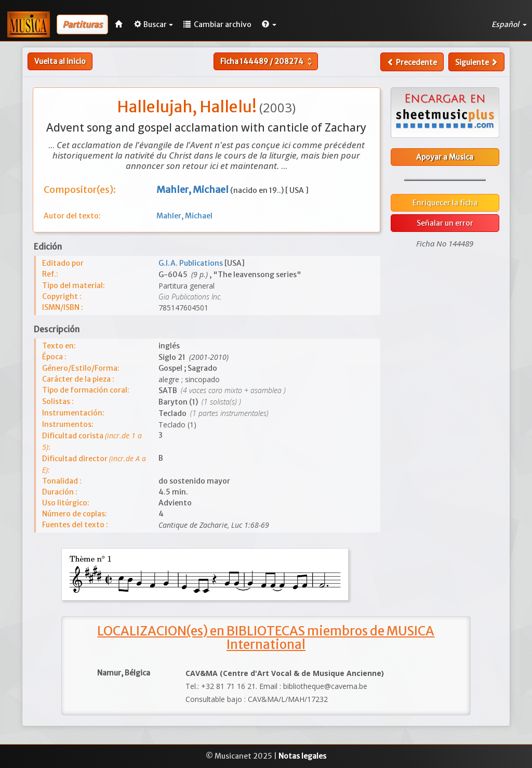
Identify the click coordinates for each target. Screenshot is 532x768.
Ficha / (267, 61)
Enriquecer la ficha (445, 203)
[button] (269, 24)
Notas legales (302, 756)
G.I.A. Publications (191, 263)
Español (509, 24)
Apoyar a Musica (445, 157)
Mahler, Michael (184, 216)
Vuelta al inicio (60, 61)
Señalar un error (445, 223)
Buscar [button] (154, 24)
